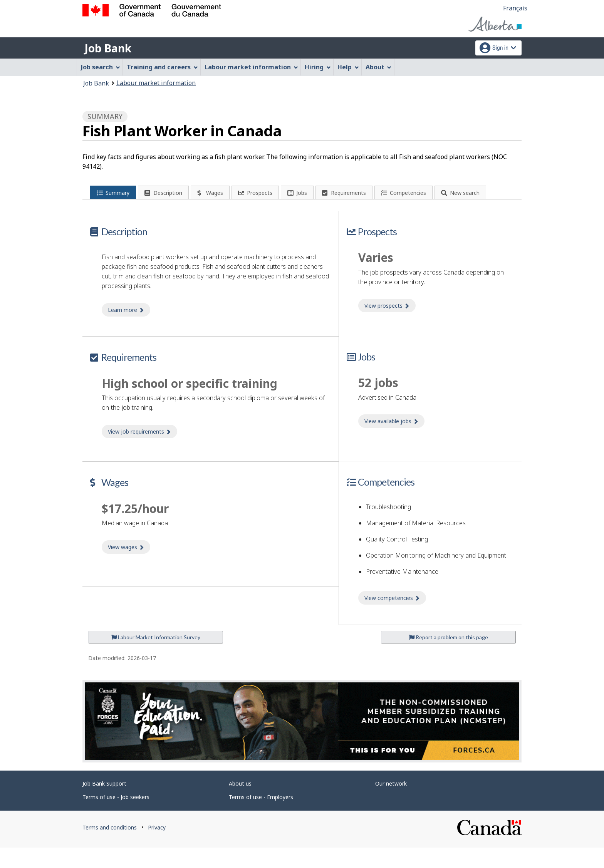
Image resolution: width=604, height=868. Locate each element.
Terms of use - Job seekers (116, 817)
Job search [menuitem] (101, 67)
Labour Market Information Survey (156, 658)
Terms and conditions (110, 848)
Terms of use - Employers (261, 817)
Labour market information (156, 83)
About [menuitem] (379, 67)
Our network (391, 804)
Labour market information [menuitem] (251, 67)
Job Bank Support (104, 804)
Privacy (157, 848)
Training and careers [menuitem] (162, 67)
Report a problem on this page (449, 658)
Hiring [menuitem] (318, 67)
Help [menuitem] (348, 67)
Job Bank (108, 48)
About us (240, 804)
